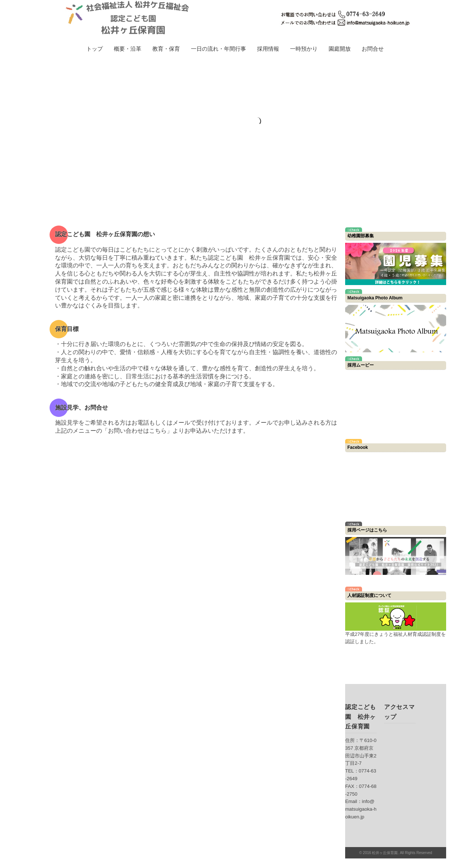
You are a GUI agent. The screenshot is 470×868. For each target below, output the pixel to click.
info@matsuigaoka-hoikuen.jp (361, 809)
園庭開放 (340, 49)
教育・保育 (166, 49)
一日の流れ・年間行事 (218, 49)
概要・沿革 (128, 49)
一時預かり (304, 49)
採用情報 (268, 49)
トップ (95, 49)
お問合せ (373, 49)
